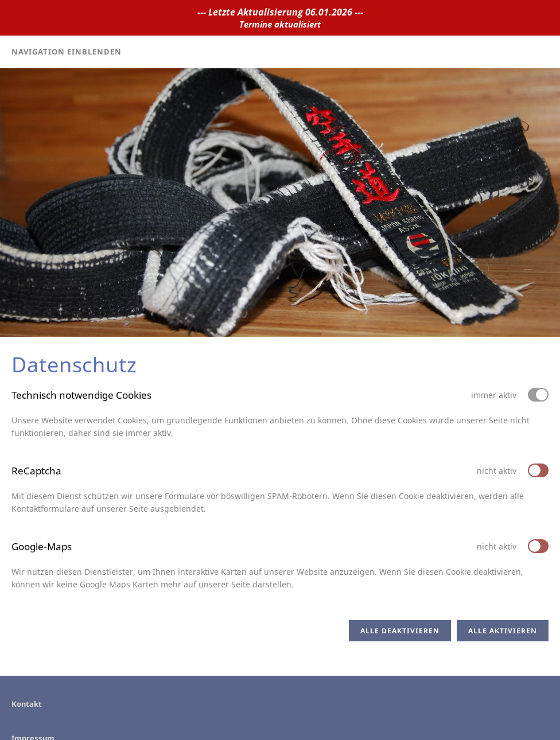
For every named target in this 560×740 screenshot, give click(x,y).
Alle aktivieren (503, 631)
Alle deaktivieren (400, 631)
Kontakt (27, 704)
